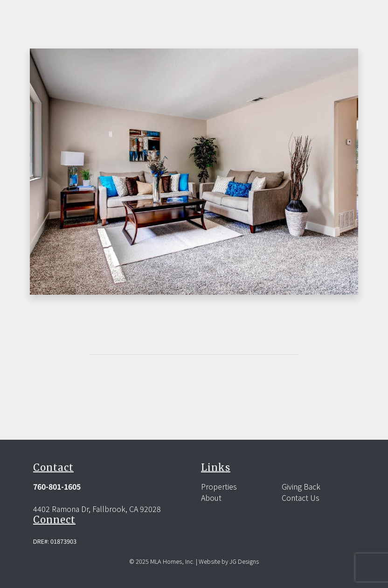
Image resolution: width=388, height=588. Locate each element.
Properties (219, 486)
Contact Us (301, 498)
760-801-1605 (57, 486)
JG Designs (244, 561)
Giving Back (301, 486)
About (211, 498)
